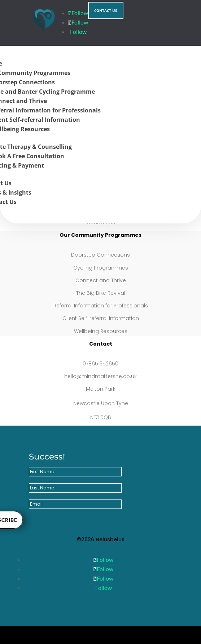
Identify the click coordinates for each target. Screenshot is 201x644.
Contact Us (106, 10)
